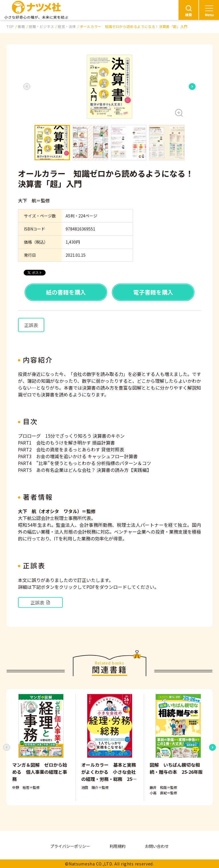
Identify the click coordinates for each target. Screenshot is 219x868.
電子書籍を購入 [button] (153, 292)
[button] (109, 87)
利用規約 (117, 846)
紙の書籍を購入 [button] (66, 292)
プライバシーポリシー (70, 846)
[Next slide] (192, 87)
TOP (10, 26)
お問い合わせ (157, 846)
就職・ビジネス (41, 26)
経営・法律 (67, 26)
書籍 (21, 26)
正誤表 (31, 325)
